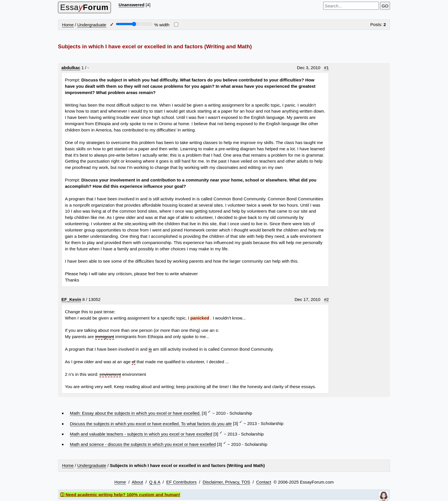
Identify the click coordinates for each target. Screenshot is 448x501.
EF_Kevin (71, 299)
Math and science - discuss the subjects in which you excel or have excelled (143, 444)
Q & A (155, 482)
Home (68, 25)
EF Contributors (181, 482)
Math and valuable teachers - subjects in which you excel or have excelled (141, 434)
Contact (264, 482)
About (137, 482)
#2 (326, 299)
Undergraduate (92, 25)
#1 (326, 68)
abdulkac (71, 68)
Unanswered (131, 5)
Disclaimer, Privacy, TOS (226, 482)
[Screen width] (134, 24)
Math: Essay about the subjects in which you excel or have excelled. (135, 413)
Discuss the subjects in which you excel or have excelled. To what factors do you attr (151, 424)
